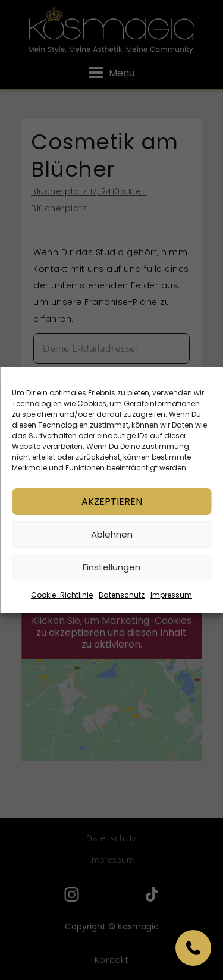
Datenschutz (122, 596)
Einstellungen (111, 568)
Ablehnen (112, 535)
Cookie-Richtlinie (62, 596)
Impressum (171, 596)
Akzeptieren (112, 502)
